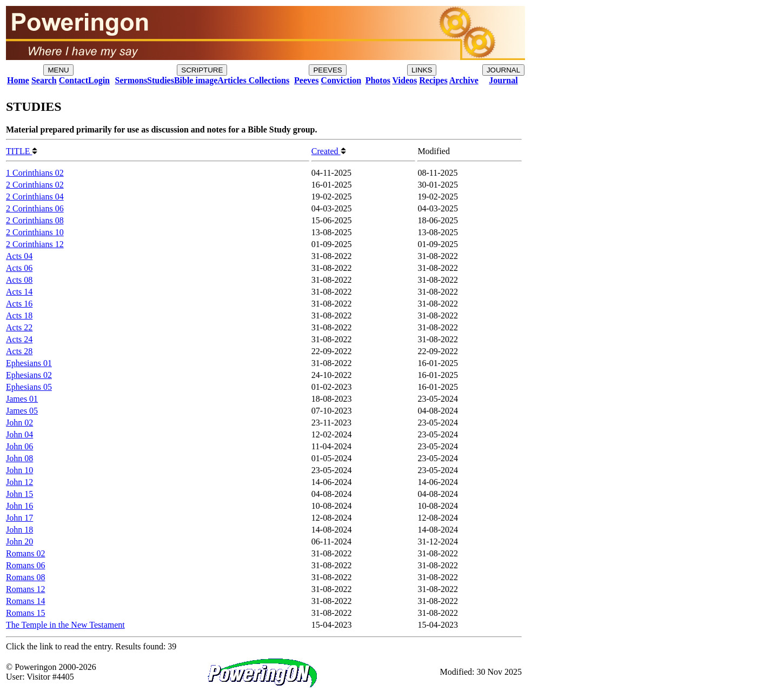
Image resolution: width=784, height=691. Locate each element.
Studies (161, 80)
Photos (378, 80)
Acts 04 (19, 256)
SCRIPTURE (202, 70)
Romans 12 (25, 589)
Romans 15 (25, 613)
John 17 (19, 518)
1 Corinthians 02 (35, 173)
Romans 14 (25, 601)
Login (99, 80)
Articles (232, 80)
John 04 (19, 434)
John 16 (19, 506)
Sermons (131, 80)
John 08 (19, 458)
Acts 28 (19, 351)
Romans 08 (25, 577)
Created (329, 151)
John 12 (19, 482)
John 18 (19, 530)
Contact (74, 80)
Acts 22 (19, 327)
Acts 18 (19, 315)
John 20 (19, 541)
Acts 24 (19, 339)
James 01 (22, 399)
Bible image (196, 80)
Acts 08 (19, 280)
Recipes (433, 80)
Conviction (341, 80)
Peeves (306, 80)
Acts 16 (19, 304)
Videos (405, 80)
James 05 (22, 411)
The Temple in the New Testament (65, 625)
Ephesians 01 (29, 363)
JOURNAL (503, 70)
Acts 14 (19, 292)
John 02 (19, 423)
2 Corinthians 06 (35, 208)
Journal (503, 80)
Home (18, 80)
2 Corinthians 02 (35, 185)
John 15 (19, 494)
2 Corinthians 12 (35, 244)
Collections (268, 80)
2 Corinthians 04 (35, 197)
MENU (58, 70)
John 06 (19, 446)
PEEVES (327, 70)
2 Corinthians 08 (35, 220)
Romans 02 (25, 553)
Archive (464, 80)
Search (44, 80)
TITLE (22, 151)
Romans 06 (25, 565)
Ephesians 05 (29, 387)
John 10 (19, 470)
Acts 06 (19, 268)
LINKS (422, 70)
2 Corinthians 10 (35, 232)
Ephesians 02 (29, 375)
